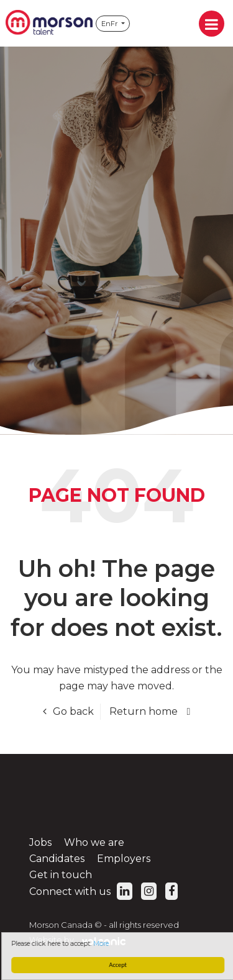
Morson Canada (49, 23)
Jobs (40, 842)
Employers (124, 859)
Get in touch (61, 875)
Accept (119, 965)
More (103, 944)
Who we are (94, 842)
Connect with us (81, 892)
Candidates (57, 859)
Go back (73, 711)
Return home (144, 711)
